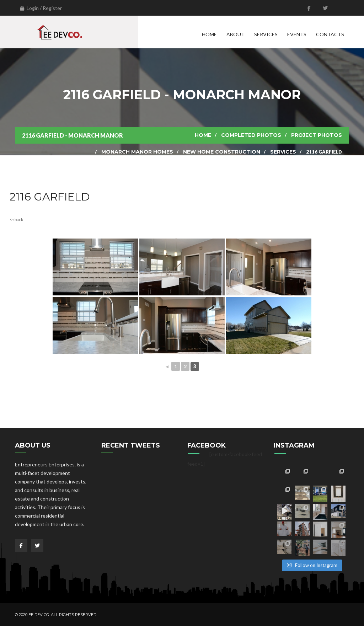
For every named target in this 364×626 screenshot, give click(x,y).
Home (209, 34)
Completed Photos (251, 135)
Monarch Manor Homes (137, 152)
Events (297, 34)
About (235, 34)
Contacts (330, 34)
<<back (16, 220)
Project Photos (317, 135)
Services (266, 34)
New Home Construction (222, 152)
